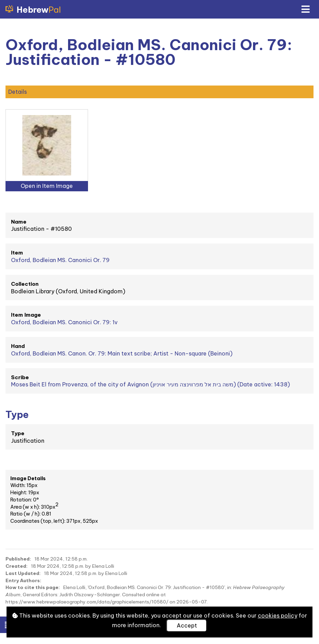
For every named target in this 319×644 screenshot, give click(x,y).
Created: (16, 566)
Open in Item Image (47, 186)
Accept (187, 625)
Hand (18, 346)
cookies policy (278, 615)
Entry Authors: (23, 580)
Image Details (28, 478)
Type (18, 433)
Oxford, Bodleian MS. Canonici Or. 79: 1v (64, 322)
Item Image (26, 315)
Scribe (20, 377)
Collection (25, 284)
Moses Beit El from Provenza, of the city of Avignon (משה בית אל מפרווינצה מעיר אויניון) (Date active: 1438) (150, 384)
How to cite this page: (33, 587)
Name (19, 222)
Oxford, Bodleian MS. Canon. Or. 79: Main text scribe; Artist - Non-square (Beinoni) (122, 353)
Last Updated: (23, 573)
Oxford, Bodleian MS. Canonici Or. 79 (60, 260)
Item (17, 253)
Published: (18, 559)
